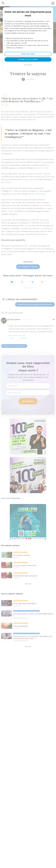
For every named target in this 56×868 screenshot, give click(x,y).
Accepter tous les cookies (28, 59)
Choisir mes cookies (28, 54)
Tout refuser (28, 65)
